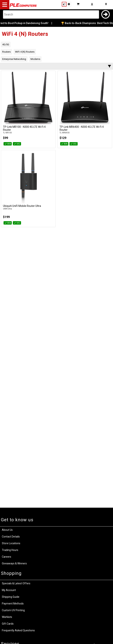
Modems (35, 59)
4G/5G (6, 44)
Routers (6, 52)
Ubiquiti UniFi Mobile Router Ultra (22, 206)
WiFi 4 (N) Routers (25, 52)
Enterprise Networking (14, 59)
